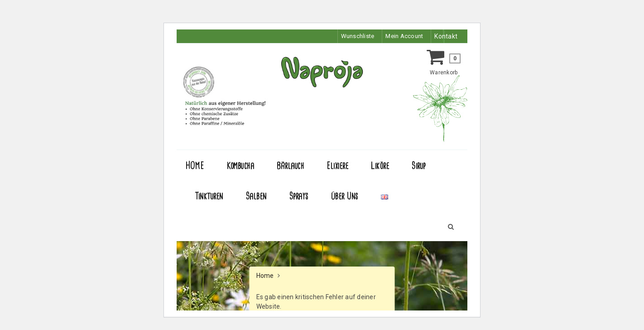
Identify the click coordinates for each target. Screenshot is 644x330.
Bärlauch (290, 166)
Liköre (380, 166)
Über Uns (345, 196)
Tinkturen (209, 196)
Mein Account (403, 36)
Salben (256, 196)
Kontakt (446, 36)
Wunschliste (353, 36)
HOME (195, 166)
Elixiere (337, 166)
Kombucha (240, 166)
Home (265, 276)
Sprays (299, 196)
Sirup (419, 166)
